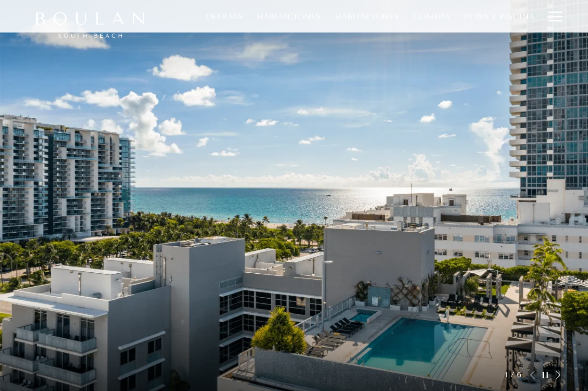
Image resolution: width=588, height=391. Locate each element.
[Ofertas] (224, 16)
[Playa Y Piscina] (499, 16)
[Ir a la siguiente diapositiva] (558, 375)
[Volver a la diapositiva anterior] (532, 375)
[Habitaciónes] (289, 16)
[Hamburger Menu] (552, 16)
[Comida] (431, 16)
